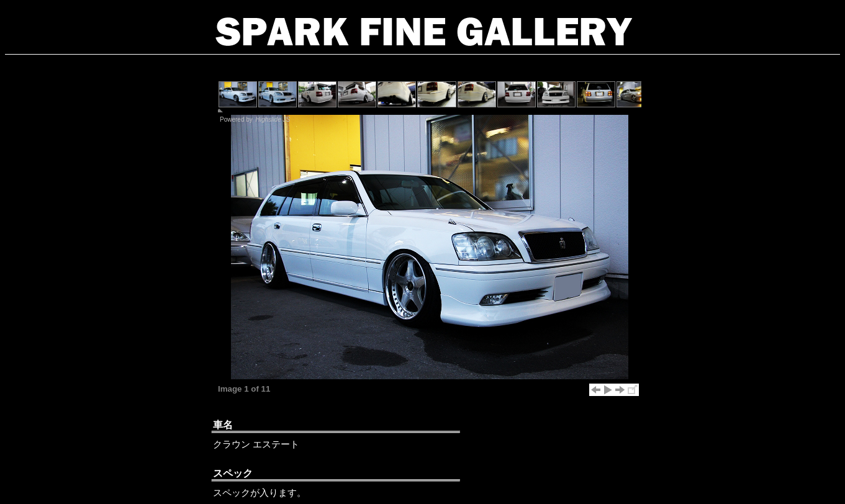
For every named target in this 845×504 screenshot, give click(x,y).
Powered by (255, 119)
